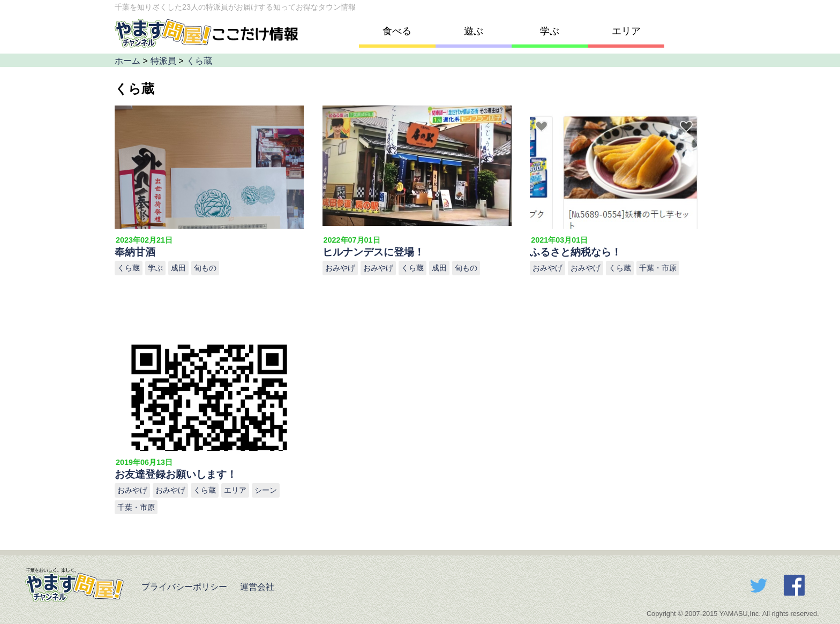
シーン (266, 490)
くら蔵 (129, 268)
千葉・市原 (658, 268)
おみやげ (340, 268)
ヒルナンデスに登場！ (373, 252)
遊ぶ (474, 31)
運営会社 (256, 587)
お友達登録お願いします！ (176, 474)
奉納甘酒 (135, 252)
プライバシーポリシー (183, 587)
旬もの (205, 268)
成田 (178, 268)
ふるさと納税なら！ (576, 252)
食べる (397, 31)
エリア (626, 31)
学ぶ (550, 31)
